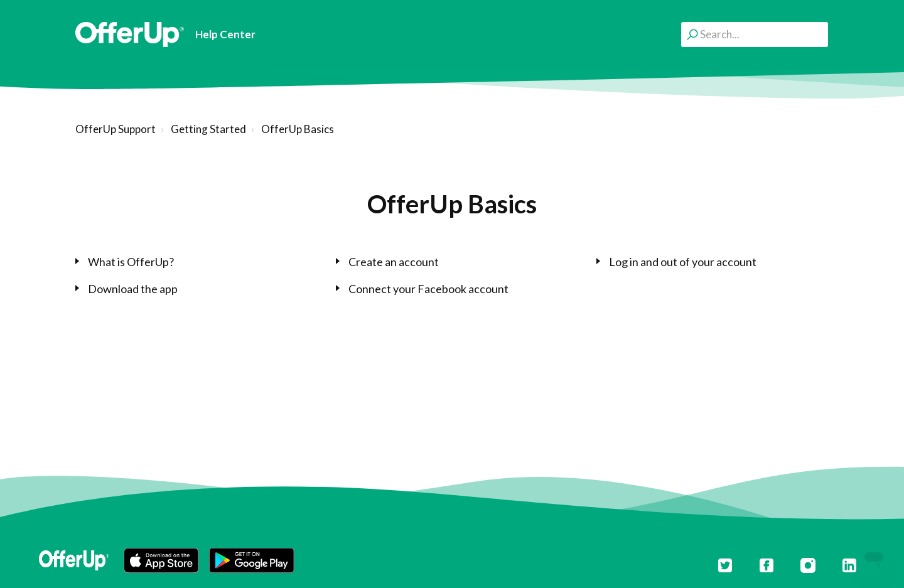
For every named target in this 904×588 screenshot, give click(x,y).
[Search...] (755, 34)
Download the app (133, 289)
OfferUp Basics (298, 129)
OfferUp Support (116, 129)
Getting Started (208, 129)
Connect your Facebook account (428, 289)
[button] (161, 560)
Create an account (394, 262)
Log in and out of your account (683, 262)
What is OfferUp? (131, 262)
